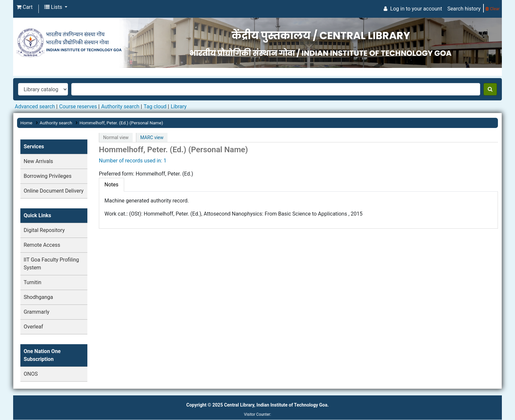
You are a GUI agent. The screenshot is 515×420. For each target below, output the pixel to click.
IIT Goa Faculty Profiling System (51, 264)
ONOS (31, 374)
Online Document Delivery (54, 191)
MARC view (152, 137)
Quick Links (37, 215)
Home (26, 123)
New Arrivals (38, 161)
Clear (493, 9)
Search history (464, 9)
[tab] (112, 185)
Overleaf (33, 327)
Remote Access (42, 245)
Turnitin (33, 282)
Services (34, 147)
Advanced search (35, 106)
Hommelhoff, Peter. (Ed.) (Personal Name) (121, 123)
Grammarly (36, 312)
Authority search (120, 106)
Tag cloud (155, 106)
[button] (24, 7)
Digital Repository (44, 230)
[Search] (490, 89)
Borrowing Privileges (48, 176)
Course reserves (78, 106)
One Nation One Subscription (42, 355)
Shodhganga (38, 297)
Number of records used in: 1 (133, 161)
